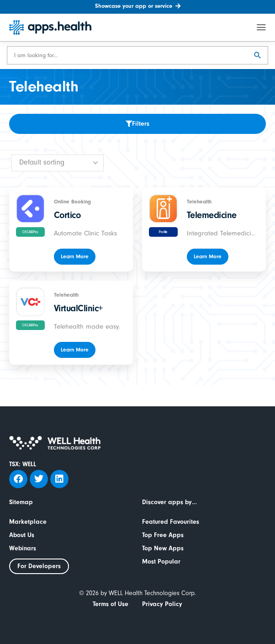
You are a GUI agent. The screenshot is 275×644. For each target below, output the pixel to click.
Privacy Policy (162, 604)
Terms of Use (111, 604)
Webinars (23, 548)
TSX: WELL (23, 464)
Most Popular (161, 562)
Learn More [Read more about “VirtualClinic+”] (75, 350)
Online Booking (72, 202)
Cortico (67, 215)
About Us (22, 535)
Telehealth (199, 202)
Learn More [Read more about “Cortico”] (75, 256)
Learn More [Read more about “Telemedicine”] (208, 256)
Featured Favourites (171, 522)
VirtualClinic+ (78, 308)
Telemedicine (212, 215)
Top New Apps (163, 548)
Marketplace (28, 522)
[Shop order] (58, 163)
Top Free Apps (163, 535)
